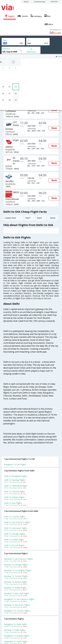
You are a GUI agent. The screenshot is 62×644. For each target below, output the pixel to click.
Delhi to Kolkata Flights (14, 497)
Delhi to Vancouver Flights (16, 528)
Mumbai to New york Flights (17, 593)
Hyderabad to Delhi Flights (16, 642)
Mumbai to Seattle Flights (15, 588)
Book (54, 110)
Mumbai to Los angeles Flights (18, 570)
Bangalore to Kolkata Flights (17, 636)
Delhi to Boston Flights (14, 545)
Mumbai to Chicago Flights (16, 565)
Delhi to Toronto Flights (15, 517)
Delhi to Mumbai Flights (15, 480)
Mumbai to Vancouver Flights (17, 605)
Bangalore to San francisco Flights (19, 599)
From (5, 40)
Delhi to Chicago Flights (15, 534)
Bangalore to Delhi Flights (16, 624)
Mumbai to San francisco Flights (18, 559)
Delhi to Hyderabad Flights (16, 486)
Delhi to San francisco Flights (17, 522)
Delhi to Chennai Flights (15, 492)
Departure (6, 49)
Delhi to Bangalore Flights (16, 476)
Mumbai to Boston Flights (16, 582)
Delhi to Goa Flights (13, 503)
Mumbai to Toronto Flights (16, 576)
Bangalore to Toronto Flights (17, 611)
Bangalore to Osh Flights (15, 464)
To (28, 40)
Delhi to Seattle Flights (14, 540)
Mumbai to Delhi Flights (15, 630)
